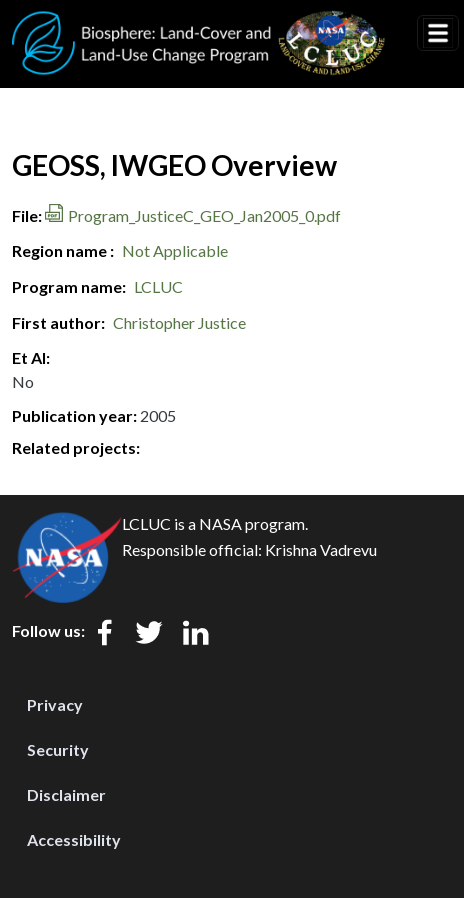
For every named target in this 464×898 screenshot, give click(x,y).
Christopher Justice (179, 322)
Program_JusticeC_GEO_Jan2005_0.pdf (204, 215)
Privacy (55, 704)
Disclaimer (66, 794)
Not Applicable (175, 250)
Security (58, 749)
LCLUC (158, 286)
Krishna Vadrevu (321, 549)
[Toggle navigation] (438, 33)
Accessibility (74, 839)
